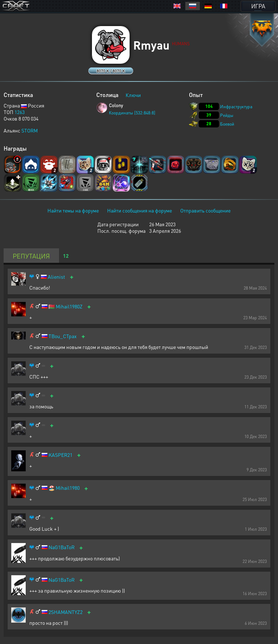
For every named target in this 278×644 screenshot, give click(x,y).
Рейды (227, 115)
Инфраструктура (236, 107)
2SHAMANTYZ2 (66, 612)
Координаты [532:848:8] (132, 113)
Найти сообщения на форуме (140, 210)
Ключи (133, 95)
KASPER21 (60, 455)
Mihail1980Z (69, 306)
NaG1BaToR (62, 547)
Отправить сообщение (205, 210)
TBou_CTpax (63, 336)
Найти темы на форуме (73, 210)
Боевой (227, 124)
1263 (20, 112)
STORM (30, 130)
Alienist (56, 277)
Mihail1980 (68, 488)
